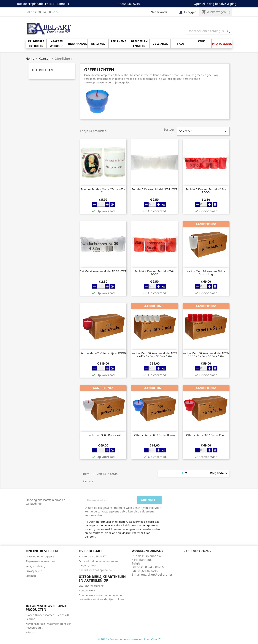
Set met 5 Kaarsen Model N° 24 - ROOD (206, 191)
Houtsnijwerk (87, 590)
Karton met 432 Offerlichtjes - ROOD (103, 353)
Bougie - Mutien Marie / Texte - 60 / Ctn (103, 191)
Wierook (31, 632)
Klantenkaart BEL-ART (92, 556)
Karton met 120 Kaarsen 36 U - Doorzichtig (206, 273)
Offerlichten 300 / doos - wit (103, 435)
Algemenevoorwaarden (40, 561)
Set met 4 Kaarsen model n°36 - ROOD (155, 273)
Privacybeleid (34, 571)
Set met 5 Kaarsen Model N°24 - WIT (155, 189)
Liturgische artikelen (92, 586)
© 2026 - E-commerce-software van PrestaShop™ (129, 639)
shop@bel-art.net (160, 575)
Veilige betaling (35, 566)
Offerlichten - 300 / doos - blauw (155, 435)
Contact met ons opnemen (95, 570)
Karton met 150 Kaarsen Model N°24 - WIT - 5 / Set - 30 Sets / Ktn (154, 355)
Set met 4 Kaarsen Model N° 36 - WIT (103, 271)
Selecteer (203, 131)
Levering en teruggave (40, 556)
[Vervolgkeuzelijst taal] (161, 12)
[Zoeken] (209, 31)
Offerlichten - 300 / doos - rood (206, 435)
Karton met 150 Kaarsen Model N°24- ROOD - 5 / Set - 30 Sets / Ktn (206, 355)
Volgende (219, 473)
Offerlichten (42, 70)
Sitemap (31, 576)
